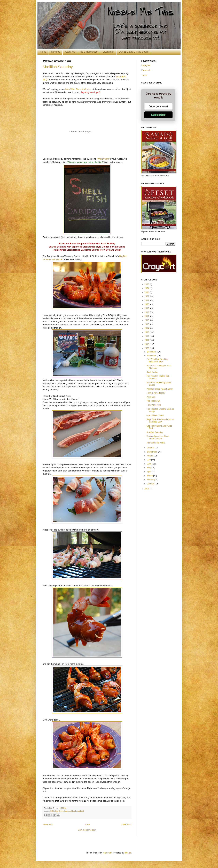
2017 (147, 316)
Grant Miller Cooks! (155, 415)
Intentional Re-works (156, 443)
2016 (147, 320)
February (151, 480)
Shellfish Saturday (58, 67)
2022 (147, 296)
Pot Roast (151, 397)
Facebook (146, 70)
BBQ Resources (89, 52)
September (152, 452)
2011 (147, 340)
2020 (147, 304)
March (150, 476)
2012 (147, 336)
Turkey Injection (154, 405)
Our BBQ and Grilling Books (134, 52)
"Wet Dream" (103, 159)
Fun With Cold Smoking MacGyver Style (157, 360)
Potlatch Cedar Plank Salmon (160, 389)
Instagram (146, 65)
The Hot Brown (153, 401)
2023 (147, 292)
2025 (147, 284)
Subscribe (158, 115)
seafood (81, 811)
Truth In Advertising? (156, 393)
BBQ (52, 811)
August (150, 456)
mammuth (107, 853)
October (151, 448)
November (152, 356)
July (149, 460)
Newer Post (48, 824)
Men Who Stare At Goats (78, 89)
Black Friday (152, 372)
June (149, 464)
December (152, 352)
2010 (147, 344)
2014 (147, 328)
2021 (147, 300)
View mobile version (87, 830)
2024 (147, 288)
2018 (147, 312)
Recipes (56, 52)
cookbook (72, 811)
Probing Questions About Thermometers (158, 437)
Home (43, 52)
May (149, 468)
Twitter (144, 75)
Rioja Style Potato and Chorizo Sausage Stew (160, 421)
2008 (147, 489)
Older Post (126, 824)
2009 (147, 348)
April (149, 472)
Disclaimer (108, 52)
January (151, 484)
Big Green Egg (61, 811)
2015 (147, 324)
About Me (70, 52)
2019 (147, 308)
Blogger (128, 853)
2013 (147, 332)
